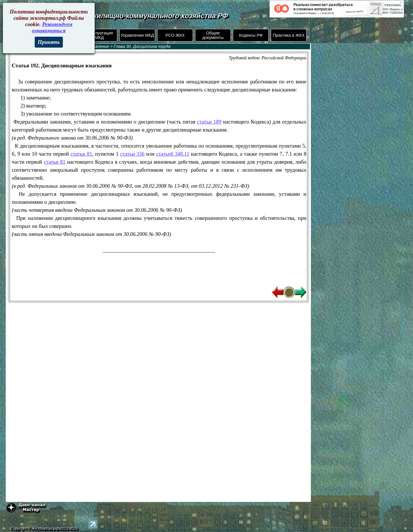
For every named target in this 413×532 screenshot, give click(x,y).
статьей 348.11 (173, 154)
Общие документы (213, 35)
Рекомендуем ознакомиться (52, 27)
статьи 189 (209, 122)
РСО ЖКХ (175, 35)
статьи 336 (132, 154)
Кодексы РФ (251, 35)
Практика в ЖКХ (289, 35)
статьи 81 (81, 154)
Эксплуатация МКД (99, 35)
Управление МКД (137, 35)
